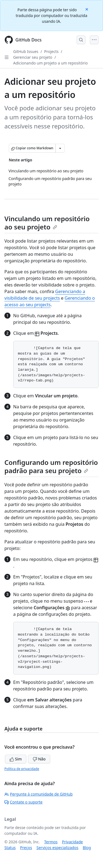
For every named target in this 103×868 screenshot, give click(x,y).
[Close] (87, 9)
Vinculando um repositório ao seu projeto (47, 223)
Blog (87, 848)
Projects (51, 51)
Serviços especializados (57, 848)
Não (39, 759)
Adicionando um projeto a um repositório (51, 63)
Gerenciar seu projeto (33, 57)
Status (10, 848)
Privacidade (73, 842)
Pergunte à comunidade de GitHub (38, 794)
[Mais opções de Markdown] (60, 148)
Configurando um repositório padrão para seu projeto (51, 466)
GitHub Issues (26, 51)
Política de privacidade (22, 769)
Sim (16, 759)
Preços (26, 848)
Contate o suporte (23, 802)
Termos (51, 842)
